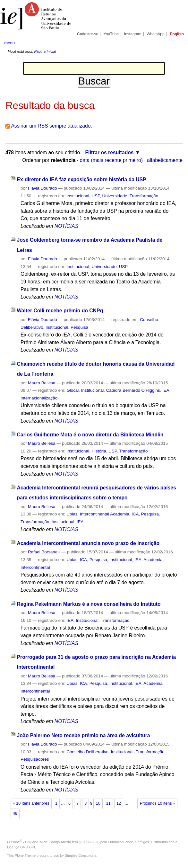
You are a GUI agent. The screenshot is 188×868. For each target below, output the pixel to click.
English (177, 34)
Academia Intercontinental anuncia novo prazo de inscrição (88, 543)
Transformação (144, 196)
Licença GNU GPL (21, 847)
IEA (166, 390)
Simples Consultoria (81, 855)
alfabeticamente (165, 160)
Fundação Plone (121, 842)
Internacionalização (39, 398)
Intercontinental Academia (105, 514)
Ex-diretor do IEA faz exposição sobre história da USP (82, 179)
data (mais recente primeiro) (111, 160)
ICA (135, 514)
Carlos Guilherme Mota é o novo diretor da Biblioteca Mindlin (90, 435)
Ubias (72, 514)
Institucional (78, 196)
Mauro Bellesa (42, 383)
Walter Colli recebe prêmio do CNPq (60, 311)
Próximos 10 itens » (158, 803)
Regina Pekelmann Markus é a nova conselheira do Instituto (89, 604)
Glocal (73, 390)
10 (98, 803)
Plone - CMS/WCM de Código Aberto (41, 842)
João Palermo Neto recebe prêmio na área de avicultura (84, 735)
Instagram (133, 34)
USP (96, 196)
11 (108, 803)
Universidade (115, 196)
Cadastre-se (88, 34)
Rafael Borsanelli (44, 552)
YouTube (111, 34)
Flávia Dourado (43, 188)
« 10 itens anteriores (31, 803)
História (99, 451)
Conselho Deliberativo (87, 752)
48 (15, 813)
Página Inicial (45, 51)
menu (9, 43)
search (175, 43)
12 (119, 803)
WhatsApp (156, 34)
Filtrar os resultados (109, 152)
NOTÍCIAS (66, 226)
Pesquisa (79, 327)
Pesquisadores (35, 759)
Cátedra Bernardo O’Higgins (133, 390)
